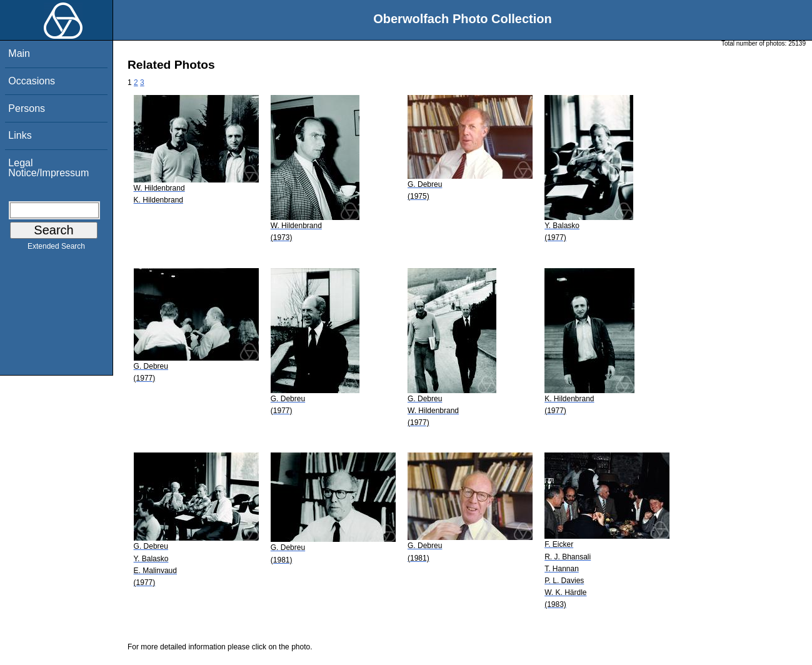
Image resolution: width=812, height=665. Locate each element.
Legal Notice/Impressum (48, 168)
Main (19, 53)
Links (20, 135)
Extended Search (56, 249)
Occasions (32, 81)
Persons (27, 108)
